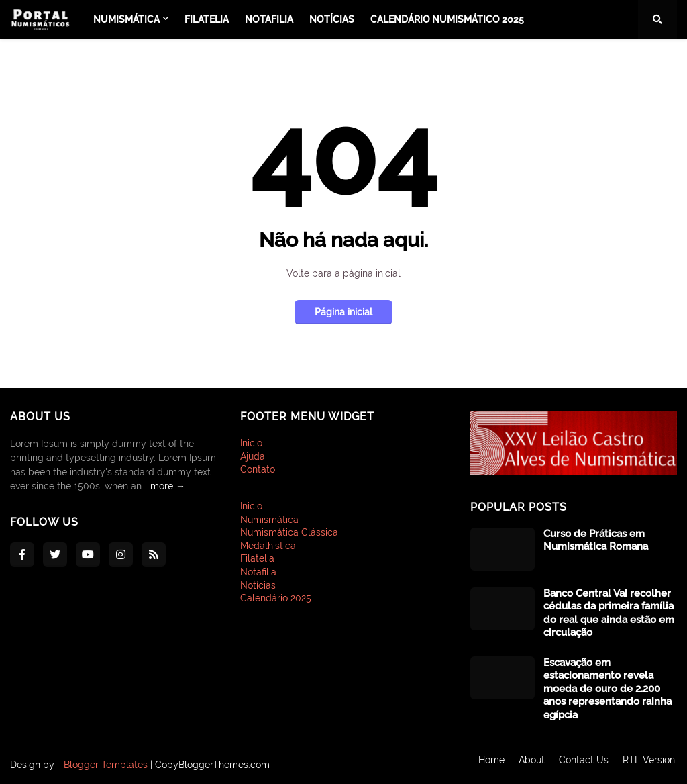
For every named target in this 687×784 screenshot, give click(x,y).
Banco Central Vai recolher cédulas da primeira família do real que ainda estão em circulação (609, 613)
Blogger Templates (106, 765)
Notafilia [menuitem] (269, 19)
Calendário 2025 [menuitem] (276, 598)
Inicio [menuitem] (251, 506)
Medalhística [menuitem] (268, 546)
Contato (258, 469)
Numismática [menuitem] (126, 19)
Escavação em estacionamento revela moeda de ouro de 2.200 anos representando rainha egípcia (607, 689)
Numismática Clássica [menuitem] (289, 532)
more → (168, 486)
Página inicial (343, 312)
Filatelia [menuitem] (207, 19)
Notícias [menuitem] (332, 19)
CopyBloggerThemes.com (212, 765)
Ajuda (253, 456)
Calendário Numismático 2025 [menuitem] (447, 19)
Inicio (251, 443)
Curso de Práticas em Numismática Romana (596, 540)
